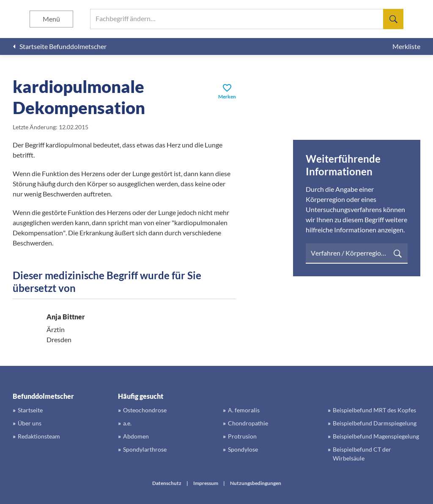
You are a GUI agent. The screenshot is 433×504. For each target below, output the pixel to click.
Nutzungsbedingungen (256, 483)
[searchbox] (247, 19)
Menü (51, 19)
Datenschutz (167, 483)
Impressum (206, 483)
